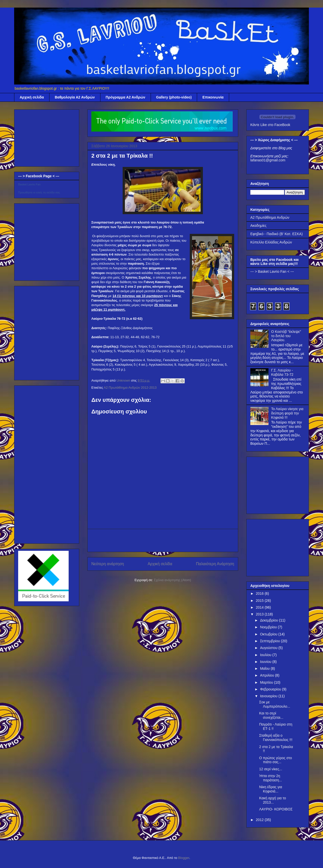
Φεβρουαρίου (271, 689)
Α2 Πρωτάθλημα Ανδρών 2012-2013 (130, 388)
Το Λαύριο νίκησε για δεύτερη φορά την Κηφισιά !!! (287, 413)
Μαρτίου (267, 682)
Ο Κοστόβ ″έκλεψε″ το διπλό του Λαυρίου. (286, 336)
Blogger (184, 858)
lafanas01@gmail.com (268, 160)
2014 (260, 607)
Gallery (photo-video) (174, 97)
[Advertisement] (163, 540)
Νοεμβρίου (269, 627)
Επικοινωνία (213, 97)
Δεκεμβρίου (269, 620)
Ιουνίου (266, 662)
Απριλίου (267, 675)
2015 (260, 601)
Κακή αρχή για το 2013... (273, 800)
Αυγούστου (269, 648)
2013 (260, 614)
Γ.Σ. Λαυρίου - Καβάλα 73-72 (282, 372)
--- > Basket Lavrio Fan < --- (272, 271)
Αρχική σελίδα (32, 97)
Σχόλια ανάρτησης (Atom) (172, 580)
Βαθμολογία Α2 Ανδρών (75, 97)
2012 (260, 820)
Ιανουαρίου (269, 696)
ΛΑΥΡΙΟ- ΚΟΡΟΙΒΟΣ (276, 809)
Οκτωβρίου (269, 634)
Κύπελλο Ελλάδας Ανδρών (271, 242)
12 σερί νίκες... (271, 769)
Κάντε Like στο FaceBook (270, 125)
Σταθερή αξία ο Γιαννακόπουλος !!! (276, 738)
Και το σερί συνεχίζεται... (271, 715)
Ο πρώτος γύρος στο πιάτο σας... (276, 760)
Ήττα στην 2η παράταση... (271, 778)
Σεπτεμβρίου (270, 641)
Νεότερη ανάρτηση (108, 564)
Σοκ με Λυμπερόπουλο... (275, 704)
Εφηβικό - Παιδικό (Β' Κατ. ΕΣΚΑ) (277, 234)
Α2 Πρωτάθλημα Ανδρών (270, 217)
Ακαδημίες (258, 226)
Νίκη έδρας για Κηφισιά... (271, 789)
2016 (260, 593)
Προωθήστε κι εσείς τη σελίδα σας (39, 192)
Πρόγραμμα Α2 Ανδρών (126, 97)
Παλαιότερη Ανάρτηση (215, 564)
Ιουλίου (266, 655)
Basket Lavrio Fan (29, 184)
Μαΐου (265, 668)
